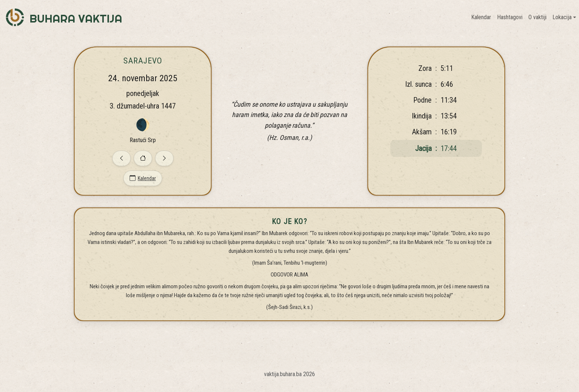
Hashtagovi (510, 17)
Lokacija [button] (562, 17)
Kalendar (481, 17)
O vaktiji (537, 17)
